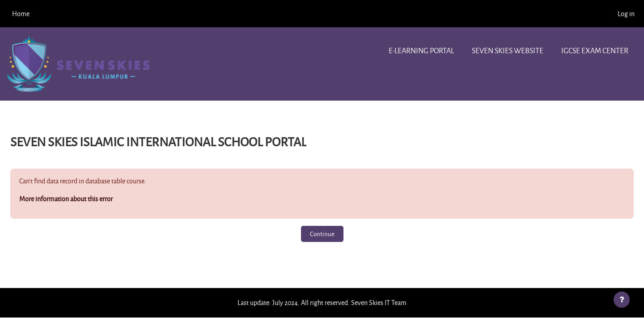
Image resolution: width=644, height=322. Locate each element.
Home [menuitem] (21, 14)
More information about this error (66, 199)
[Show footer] (622, 300)
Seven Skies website (508, 50)
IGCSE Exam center (595, 50)
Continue (322, 234)
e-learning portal (421, 50)
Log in (626, 14)
